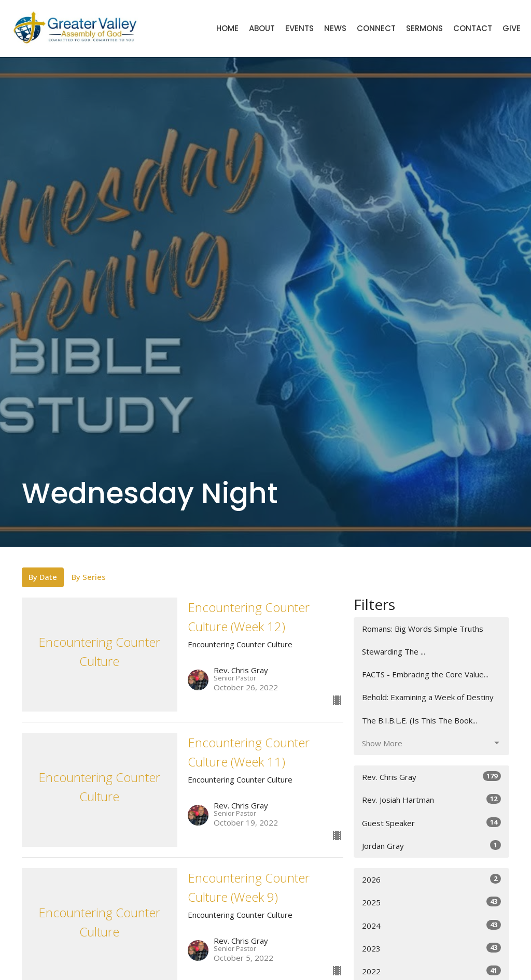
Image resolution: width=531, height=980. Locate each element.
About (262, 28)
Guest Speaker (431, 823)
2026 (431, 879)
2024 (431, 925)
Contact (473, 28)
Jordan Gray (431, 846)
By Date (43, 577)
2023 (431, 948)
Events (299, 28)
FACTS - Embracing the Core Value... (425, 674)
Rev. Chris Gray (431, 777)
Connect (376, 28)
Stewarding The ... (394, 651)
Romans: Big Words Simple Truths (423, 629)
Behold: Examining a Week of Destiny (428, 697)
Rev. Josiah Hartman (431, 799)
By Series (89, 577)
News (335, 28)
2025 (431, 902)
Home (227, 28)
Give (512, 28)
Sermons (424, 28)
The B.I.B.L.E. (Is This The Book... (420, 720)
